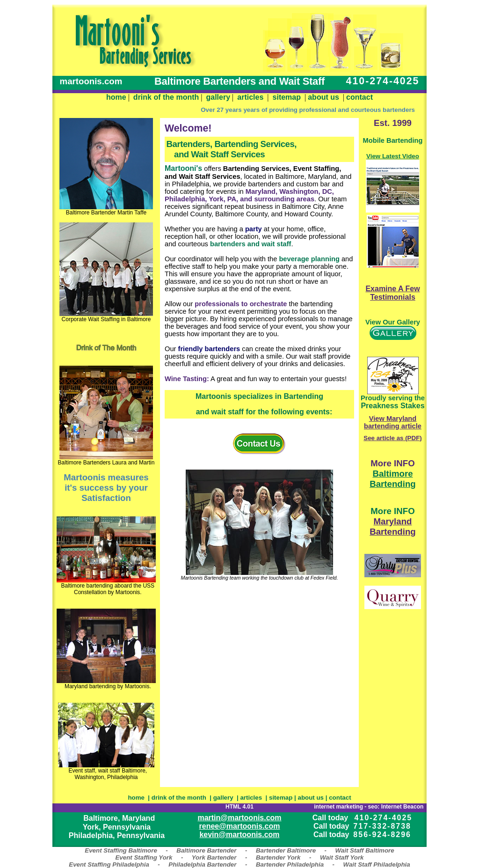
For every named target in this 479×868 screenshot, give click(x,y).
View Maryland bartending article (393, 422)
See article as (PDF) (392, 438)
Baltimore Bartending (392, 479)
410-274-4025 (384, 818)
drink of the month (166, 97)
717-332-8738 (382, 826)
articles (250, 97)
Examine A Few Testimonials (392, 293)
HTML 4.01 (239, 807)
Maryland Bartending (392, 526)
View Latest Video (393, 156)
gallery (218, 97)
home (116, 97)
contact (359, 97)
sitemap (287, 97)
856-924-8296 (382, 835)
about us (323, 97)
